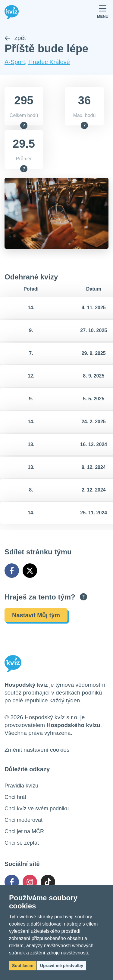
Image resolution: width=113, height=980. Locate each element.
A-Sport (15, 62)
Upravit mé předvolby (62, 966)
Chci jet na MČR (24, 831)
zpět (15, 38)
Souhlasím (23, 966)
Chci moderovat (24, 820)
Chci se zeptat (22, 843)
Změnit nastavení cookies (37, 750)
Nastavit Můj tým (36, 615)
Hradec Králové (49, 62)
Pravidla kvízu (21, 786)
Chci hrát (15, 797)
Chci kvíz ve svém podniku (37, 809)
